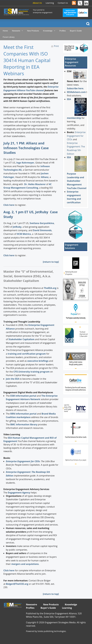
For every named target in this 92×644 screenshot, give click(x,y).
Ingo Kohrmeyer (25, 163)
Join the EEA (12, 379)
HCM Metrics (24, 234)
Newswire (16, 31)
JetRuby (17, 227)
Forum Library (9, 37)
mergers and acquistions (25, 564)
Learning (50, 3)
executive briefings (38, 361)
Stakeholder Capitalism (21, 339)
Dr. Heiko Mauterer (35, 184)
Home (5, 31)
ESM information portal (23, 396)
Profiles (63, 31)
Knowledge (48, 31)
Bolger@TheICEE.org (17, 584)
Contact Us (63, 3)
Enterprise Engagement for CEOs (76, 136)
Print (56, 46)
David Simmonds (42, 230)
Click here (9, 205)
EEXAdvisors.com (76, 92)
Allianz (45, 177)
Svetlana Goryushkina (42, 223)
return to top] (51, 594)
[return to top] (51, 262)
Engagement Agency (19, 493)
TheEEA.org (50, 288)
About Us (37, 3)
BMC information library (24, 424)
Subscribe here (75, 88)
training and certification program (27, 354)
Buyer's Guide (76, 31)
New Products (33, 31)
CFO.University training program (32, 372)
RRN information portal (24, 414)
